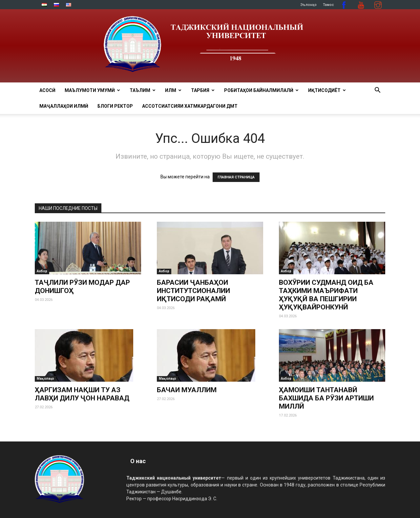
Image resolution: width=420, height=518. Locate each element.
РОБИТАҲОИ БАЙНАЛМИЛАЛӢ (261, 90)
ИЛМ (173, 90)
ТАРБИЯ (203, 90)
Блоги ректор (115, 106)
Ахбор (42, 271)
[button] (377, 91)
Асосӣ (47, 90)
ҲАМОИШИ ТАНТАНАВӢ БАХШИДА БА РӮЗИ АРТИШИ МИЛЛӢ (326, 398)
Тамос (328, 5)
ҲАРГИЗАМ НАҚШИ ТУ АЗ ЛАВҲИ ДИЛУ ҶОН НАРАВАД (82, 394)
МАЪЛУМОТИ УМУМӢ (92, 90)
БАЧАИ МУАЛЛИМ (187, 390)
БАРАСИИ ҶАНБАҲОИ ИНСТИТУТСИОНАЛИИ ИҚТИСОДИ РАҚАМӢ (193, 291)
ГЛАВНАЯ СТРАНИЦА (236, 177)
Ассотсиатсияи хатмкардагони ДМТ (190, 106)
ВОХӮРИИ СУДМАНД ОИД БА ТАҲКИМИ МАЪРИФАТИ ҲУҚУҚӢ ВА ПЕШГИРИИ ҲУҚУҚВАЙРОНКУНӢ (326, 295)
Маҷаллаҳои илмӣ (64, 106)
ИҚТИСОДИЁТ (327, 90)
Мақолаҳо (45, 379)
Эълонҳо (308, 5)
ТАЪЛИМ (143, 90)
